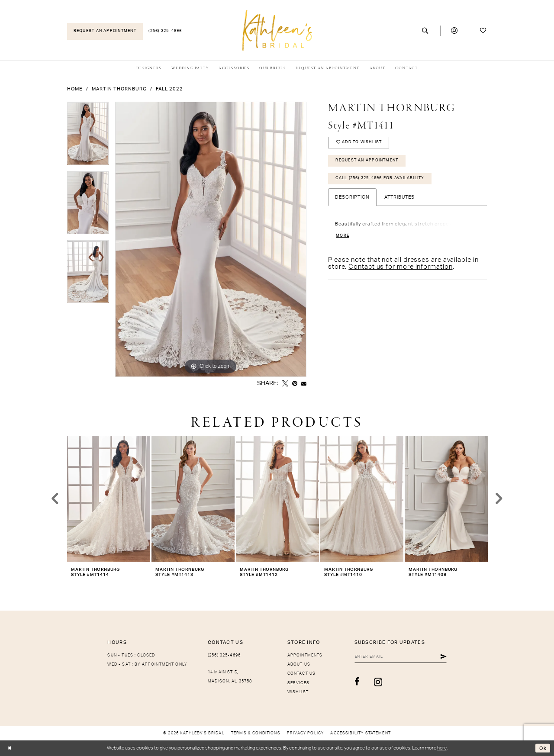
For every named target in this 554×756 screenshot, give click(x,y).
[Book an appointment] (105, 31)
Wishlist (298, 692)
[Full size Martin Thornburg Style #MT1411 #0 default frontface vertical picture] (211, 239)
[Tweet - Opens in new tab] (285, 384)
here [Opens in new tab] (442, 748)
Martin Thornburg (119, 89)
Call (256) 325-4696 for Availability (380, 178)
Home (75, 89)
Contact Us (302, 674)
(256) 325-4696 (224, 655)
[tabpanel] (88, 136)
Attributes (399, 197)
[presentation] (109, 499)
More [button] (343, 236)
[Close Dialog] (10, 748)
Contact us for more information (400, 267)
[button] (455, 31)
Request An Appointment (367, 160)
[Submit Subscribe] (444, 657)
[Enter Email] (401, 657)
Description (352, 197)
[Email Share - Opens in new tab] (304, 384)
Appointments (305, 655)
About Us (299, 664)
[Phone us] (166, 31)
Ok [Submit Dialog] (543, 748)
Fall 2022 (169, 89)
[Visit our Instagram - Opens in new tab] (378, 682)
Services (298, 683)
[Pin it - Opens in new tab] (295, 384)
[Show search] (426, 31)
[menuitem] (105, 31)
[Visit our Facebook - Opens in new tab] (357, 682)
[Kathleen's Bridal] (277, 30)
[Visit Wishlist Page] (483, 31)
